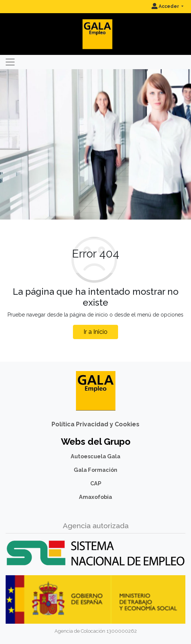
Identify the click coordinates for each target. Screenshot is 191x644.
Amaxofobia (95, 497)
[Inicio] (95, 28)
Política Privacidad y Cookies (95, 424)
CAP (96, 483)
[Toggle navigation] (10, 62)
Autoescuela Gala (95, 456)
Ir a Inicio (95, 332)
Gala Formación (95, 470)
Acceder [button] (166, 6)
